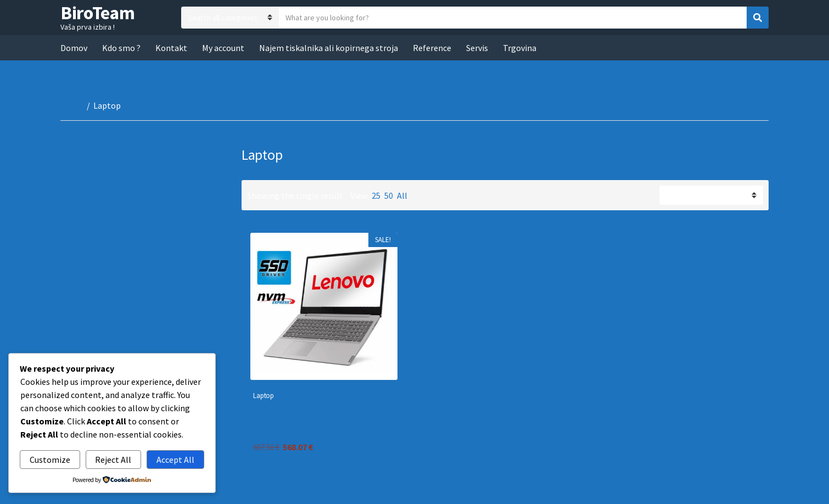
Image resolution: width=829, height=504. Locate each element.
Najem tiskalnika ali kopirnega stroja (329, 48)
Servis (477, 48)
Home (72, 105)
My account (223, 48)
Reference (432, 48)
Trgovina (520, 48)
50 (389, 195)
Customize (50, 460)
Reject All (113, 460)
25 (376, 195)
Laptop (264, 396)
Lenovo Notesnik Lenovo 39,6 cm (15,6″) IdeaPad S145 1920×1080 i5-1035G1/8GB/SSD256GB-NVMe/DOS (318, 418)
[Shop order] (711, 195)
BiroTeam (97, 13)
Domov (74, 48)
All (402, 195)
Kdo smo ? (121, 48)
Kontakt (171, 48)
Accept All (175, 460)
